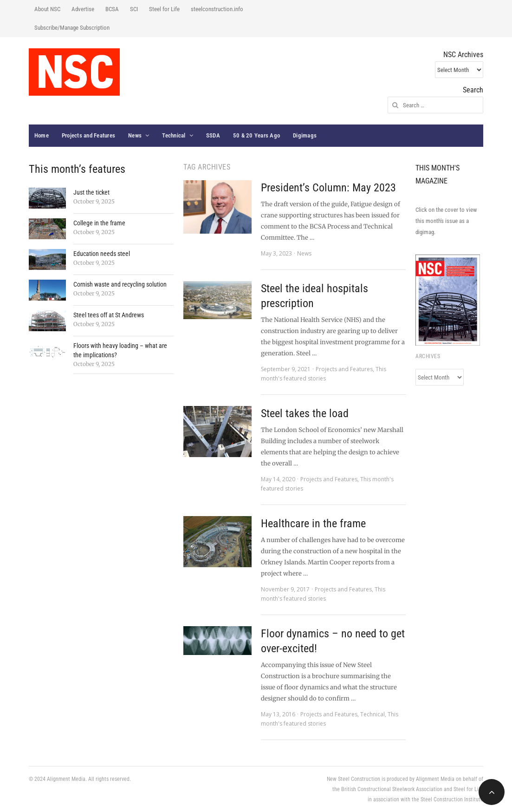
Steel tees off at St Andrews (109, 315)
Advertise (83, 9)
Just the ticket (91, 192)
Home (42, 135)
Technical (174, 135)
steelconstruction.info (217, 9)
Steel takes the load (305, 413)
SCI (134, 9)
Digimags (305, 135)
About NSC (47, 9)
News (135, 135)
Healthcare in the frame (313, 524)
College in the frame (99, 223)
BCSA (112, 9)
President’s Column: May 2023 (328, 188)
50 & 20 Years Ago (256, 135)
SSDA (213, 135)
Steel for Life (164, 9)
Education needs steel (102, 254)
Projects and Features (88, 135)
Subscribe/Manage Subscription (72, 28)
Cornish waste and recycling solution (120, 284)
